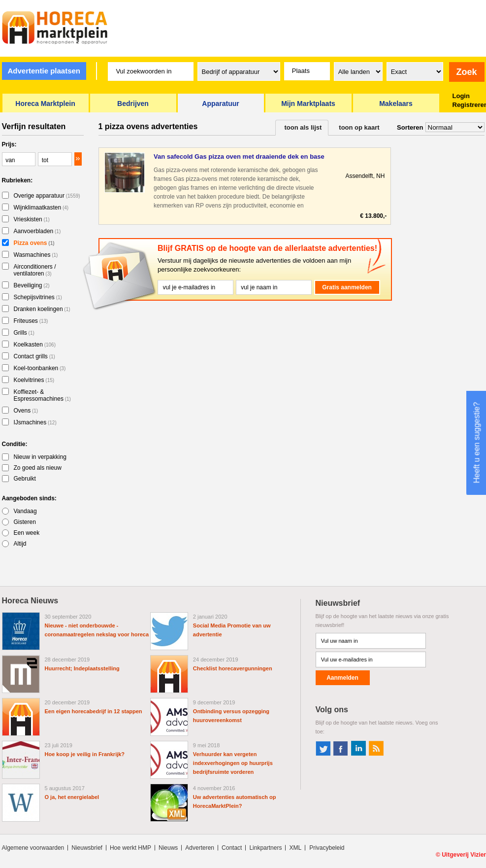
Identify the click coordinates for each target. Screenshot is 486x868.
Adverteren (200, 848)
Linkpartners (265, 848)
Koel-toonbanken (40, 368)
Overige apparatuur (47, 196)
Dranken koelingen (42, 309)
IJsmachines (35, 422)
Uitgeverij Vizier (464, 855)
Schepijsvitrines (38, 297)
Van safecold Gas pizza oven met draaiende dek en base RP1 (239, 157)
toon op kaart (359, 127)
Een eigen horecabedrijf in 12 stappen (94, 711)
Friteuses (31, 321)
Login (461, 96)
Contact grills (34, 356)
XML (295, 848)
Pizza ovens (34, 243)
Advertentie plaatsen (44, 71)
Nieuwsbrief (87, 848)
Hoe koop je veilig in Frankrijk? (85, 754)
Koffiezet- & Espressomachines (42, 395)
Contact (232, 848)
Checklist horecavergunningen (233, 668)
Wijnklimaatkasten (41, 208)
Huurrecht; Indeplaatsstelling (82, 668)
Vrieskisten (32, 219)
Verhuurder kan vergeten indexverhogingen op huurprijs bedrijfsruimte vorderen (233, 763)
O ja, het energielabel (72, 797)
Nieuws (168, 848)
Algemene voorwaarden (33, 848)
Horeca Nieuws (30, 601)
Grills (24, 333)
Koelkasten (35, 345)
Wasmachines (36, 255)
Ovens (26, 411)
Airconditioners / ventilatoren (35, 270)
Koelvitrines (34, 380)
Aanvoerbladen (37, 231)
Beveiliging (32, 285)
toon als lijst (303, 127)
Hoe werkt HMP (130, 848)
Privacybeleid (327, 848)
